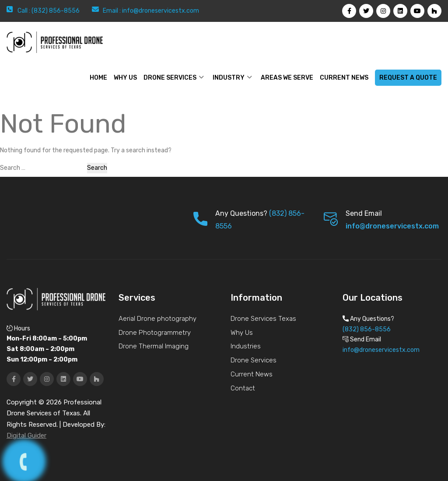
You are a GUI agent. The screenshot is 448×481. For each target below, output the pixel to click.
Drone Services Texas (263, 319)
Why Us (242, 333)
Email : (112, 11)
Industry (229, 78)
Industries (246, 346)
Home (98, 78)
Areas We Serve (287, 78)
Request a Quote (408, 78)
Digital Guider (26, 435)
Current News (344, 78)
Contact (243, 388)
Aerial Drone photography (157, 319)
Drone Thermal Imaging (154, 346)
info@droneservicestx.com (161, 11)
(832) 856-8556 (367, 329)
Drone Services (170, 78)
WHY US (125, 78)
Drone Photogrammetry (155, 333)
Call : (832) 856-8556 (49, 11)
